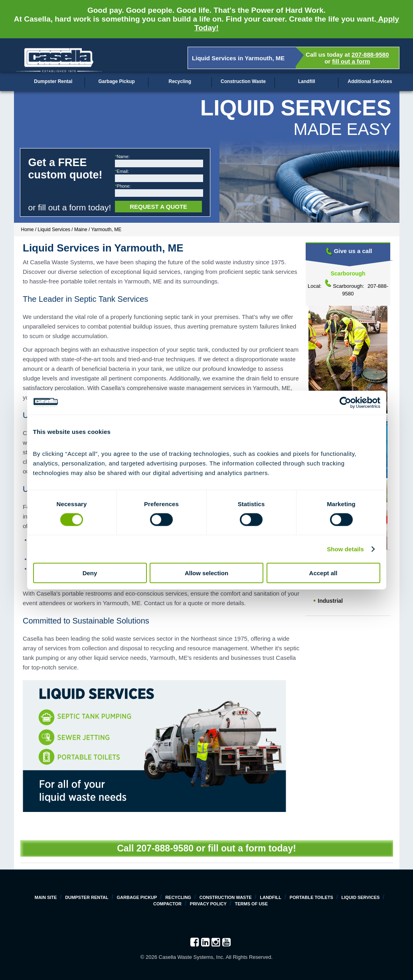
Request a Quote (158, 207)
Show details (345, 549)
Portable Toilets (311, 897)
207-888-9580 (370, 54)
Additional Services (370, 81)
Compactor (167, 904)
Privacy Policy (208, 904)
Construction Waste (243, 81)
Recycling (180, 81)
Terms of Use (252, 904)
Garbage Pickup (116, 81)
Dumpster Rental (53, 81)
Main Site (46, 897)
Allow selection (206, 573)
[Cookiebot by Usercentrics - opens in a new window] (345, 402)
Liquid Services (361, 897)
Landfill (307, 81)
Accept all (323, 573)
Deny (90, 573)
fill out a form (351, 61)
